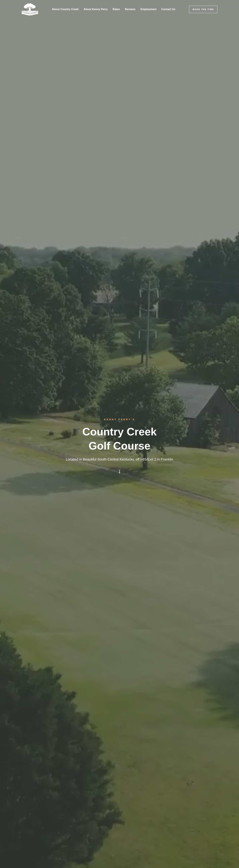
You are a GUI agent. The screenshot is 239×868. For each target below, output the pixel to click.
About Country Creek (65, 9)
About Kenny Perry (96, 9)
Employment (148, 9)
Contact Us (168, 9)
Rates (116, 9)
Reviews (130, 9)
